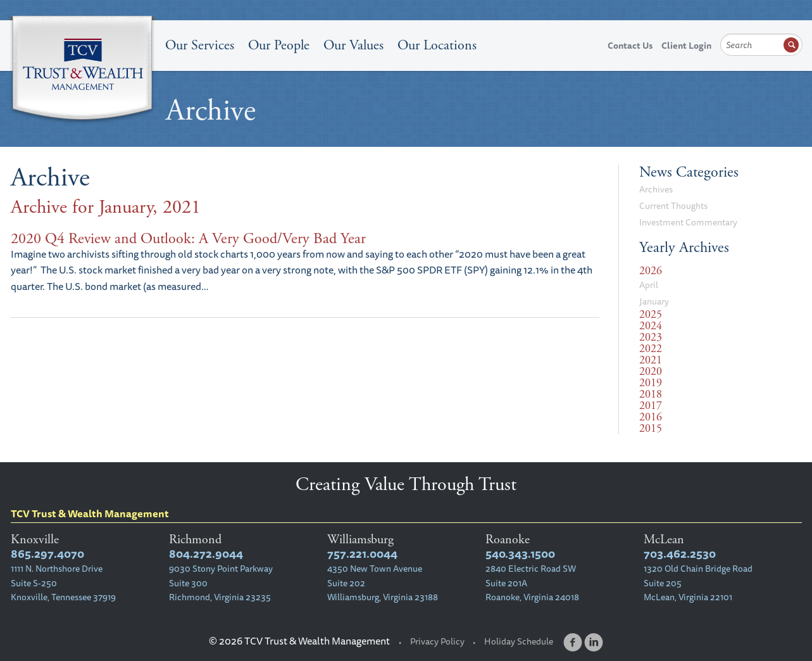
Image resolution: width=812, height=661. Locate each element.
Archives (656, 189)
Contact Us (630, 46)
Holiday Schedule (519, 641)
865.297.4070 (47, 554)
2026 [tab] (651, 271)
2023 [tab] (651, 337)
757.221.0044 (362, 554)
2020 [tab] (651, 372)
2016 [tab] (651, 417)
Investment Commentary (688, 222)
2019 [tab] (651, 383)
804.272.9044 (206, 554)
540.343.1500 (520, 554)
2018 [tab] (651, 394)
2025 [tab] (651, 315)
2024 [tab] (651, 326)
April (649, 285)
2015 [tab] (651, 429)
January (654, 301)
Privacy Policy (437, 641)
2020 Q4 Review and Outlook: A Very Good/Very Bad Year (188, 239)
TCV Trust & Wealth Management (82, 71)
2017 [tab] (651, 406)
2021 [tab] (651, 360)
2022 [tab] (651, 349)
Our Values (353, 46)
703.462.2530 (680, 554)
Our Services (200, 46)
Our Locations (437, 46)
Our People (279, 46)
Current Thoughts (673, 206)
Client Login (686, 46)
